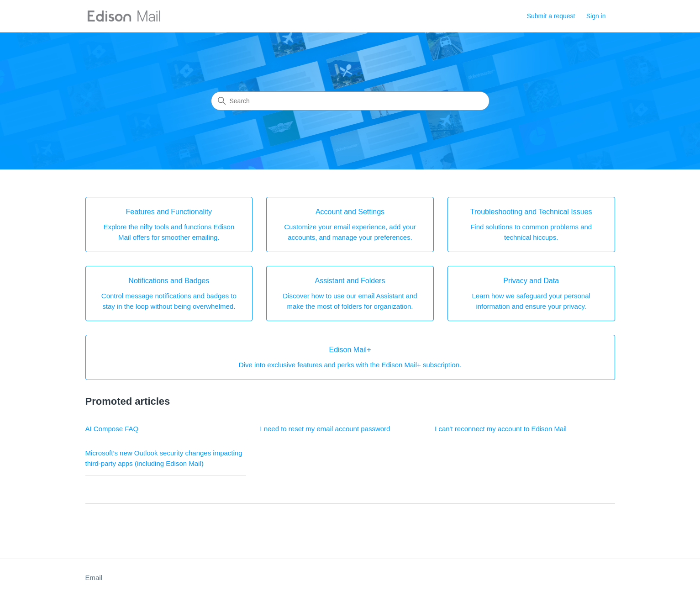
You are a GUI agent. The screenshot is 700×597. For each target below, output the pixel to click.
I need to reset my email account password (325, 429)
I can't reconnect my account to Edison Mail (501, 429)
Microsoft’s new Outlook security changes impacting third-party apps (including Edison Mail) (164, 458)
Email (94, 578)
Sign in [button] (596, 16)
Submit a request (551, 16)
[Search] (350, 101)
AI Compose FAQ (112, 429)
